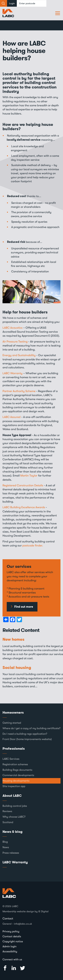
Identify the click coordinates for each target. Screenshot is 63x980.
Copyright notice (13, 941)
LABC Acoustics (13, 328)
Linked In (14, 968)
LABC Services (11, 759)
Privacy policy (11, 931)
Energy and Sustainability (19, 355)
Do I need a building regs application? (25, 734)
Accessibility (10, 951)
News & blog (13, 832)
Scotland (8, 822)
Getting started (12, 723)
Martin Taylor (29, 476)
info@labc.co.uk (23, 924)
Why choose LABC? (14, 817)
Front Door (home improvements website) (27, 739)
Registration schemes (15, 764)
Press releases (11, 853)
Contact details (12, 936)
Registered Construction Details (23, 485)
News (6, 847)
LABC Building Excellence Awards (24, 507)
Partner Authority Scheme (19, 391)
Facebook (5, 968)
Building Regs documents (17, 770)
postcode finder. (33, 545)
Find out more (24, 607)
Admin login (9, 946)
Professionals (14, 749)
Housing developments (16, 781)
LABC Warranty (13, 373)
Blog (5, 842)
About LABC (12, 796)
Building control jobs (15, 806)
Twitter (23, 968)
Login (12, 3)
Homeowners (13, 712)
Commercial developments (18, 775)
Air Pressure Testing (15, 342)
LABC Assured (12, 417)
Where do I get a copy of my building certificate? (32, 728)
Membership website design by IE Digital (26, 911)
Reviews (7, 811)
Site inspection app (14, 786)
